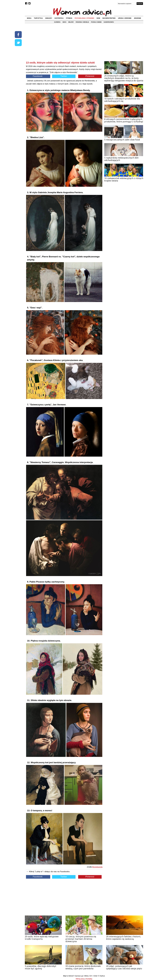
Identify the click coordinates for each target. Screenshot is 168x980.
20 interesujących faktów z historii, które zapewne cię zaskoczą (123, 938)
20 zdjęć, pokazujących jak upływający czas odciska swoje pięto (124, 967)
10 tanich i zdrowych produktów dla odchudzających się (122, 100)
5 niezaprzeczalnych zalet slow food (122, 140)
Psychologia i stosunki (84, 18)
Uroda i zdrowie (125, 18)
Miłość (71, 22)
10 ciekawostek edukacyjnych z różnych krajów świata (124, 179)
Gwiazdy (49, 18)
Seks (64, 22)
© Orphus (101, 976)
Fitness (69, 18)
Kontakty (89, 979)
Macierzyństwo (109, 18)
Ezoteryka (59, 18)
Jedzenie (138, 18)
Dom (98, 18)
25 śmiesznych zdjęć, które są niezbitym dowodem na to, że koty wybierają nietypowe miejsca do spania (124, 78)
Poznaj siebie (96, 22)
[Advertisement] (64, 44)
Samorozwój (109, 22)
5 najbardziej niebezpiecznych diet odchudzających (121, 159)
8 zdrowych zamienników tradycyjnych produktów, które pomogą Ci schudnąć (124, 120)
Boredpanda (97, 867)
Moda (29, 18)
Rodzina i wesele (82, 22)
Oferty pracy (80, 979)
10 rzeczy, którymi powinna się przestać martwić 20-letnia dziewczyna (81, 939)
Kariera (57, 22)
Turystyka (38, 18)
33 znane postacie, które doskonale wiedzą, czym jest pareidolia (83, 967)
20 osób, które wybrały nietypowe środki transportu (42, 938)
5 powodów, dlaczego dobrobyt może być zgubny (41, 967)
